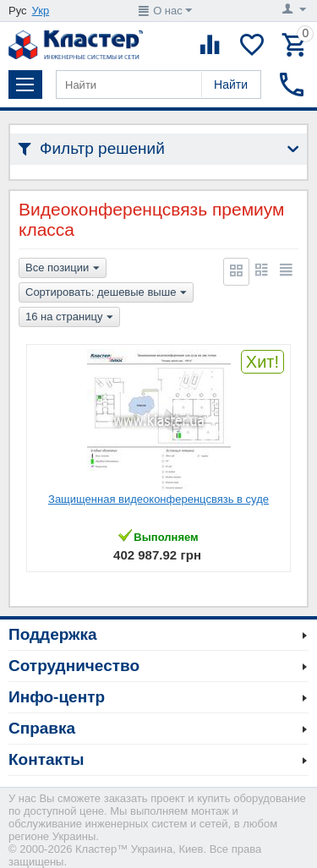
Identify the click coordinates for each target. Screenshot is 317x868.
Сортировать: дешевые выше (106, 293)
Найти (231, 85)
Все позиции (63, 269)
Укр (41, 11)
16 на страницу (69, 318)
